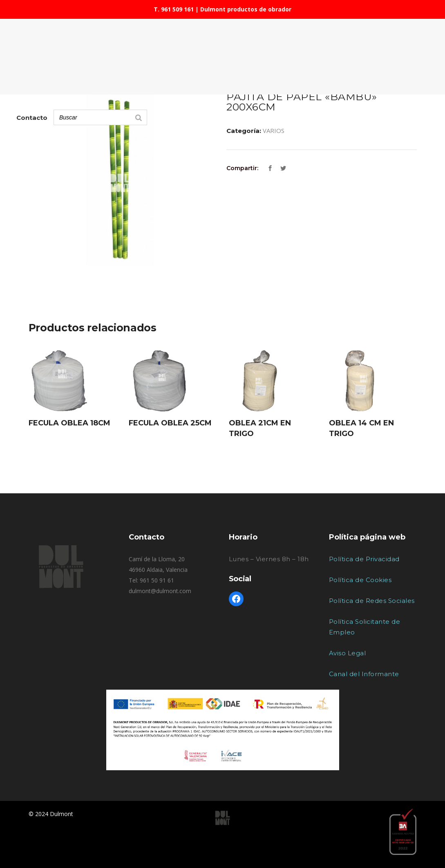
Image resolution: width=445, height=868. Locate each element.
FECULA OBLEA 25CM (170, 423)
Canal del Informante (364, 674)
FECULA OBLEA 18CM (69, 423)
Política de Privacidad (364, 559)
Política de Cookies (360, 580)
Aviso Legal (348, 653)
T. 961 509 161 (174, 9)
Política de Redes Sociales (372, 601)
